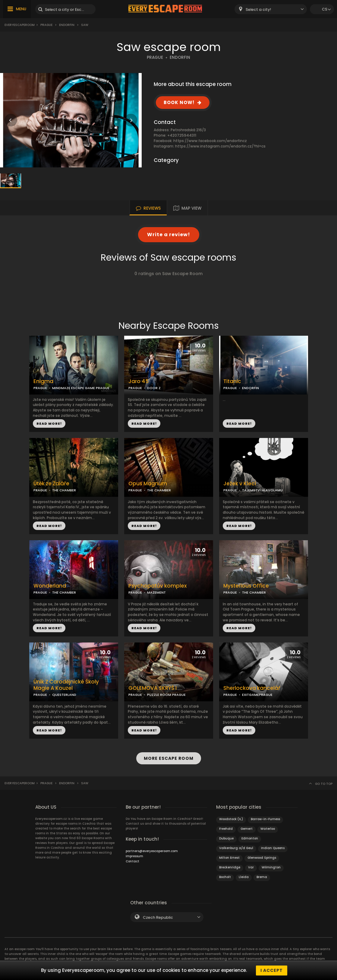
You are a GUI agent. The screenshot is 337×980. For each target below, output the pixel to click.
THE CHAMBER (64, 490)
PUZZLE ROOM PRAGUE (166, 695)
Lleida (244, 877)
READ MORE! (49, 423)
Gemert (247, 829)
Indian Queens (273, 848)
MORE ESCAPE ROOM (169, 758)
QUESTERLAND (64, 695)
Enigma (43, 381)
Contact (132, 861)
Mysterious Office (246, 586)
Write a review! (169, 235)
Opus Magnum (148, 484)
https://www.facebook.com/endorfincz (210, 141)
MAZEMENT (156, 592)
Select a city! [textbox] (258, 10)
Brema (262, 877)
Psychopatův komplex (157, 586)
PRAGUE (155, 57)
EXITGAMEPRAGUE (257, 695)
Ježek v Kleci (240, 484)
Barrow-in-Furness (265, 819)
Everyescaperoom (20, 25)
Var (251, 867)
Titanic (232, 381)
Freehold (226, 829)
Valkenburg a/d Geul (236, 848)
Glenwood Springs (262, 858)
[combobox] (271, 9)
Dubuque (226, 838)
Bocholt (225, 877)
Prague (46, 25)
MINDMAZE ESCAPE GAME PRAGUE (81, 388)
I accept (272, 970)
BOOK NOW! (179, 102)
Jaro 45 (139, 381)
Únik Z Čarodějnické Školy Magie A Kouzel (66, 685)
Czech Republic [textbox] (158, 917)
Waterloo (268, 829)
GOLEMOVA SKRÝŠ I (153, 688)
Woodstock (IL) (231, 819)
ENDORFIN (180, 57)
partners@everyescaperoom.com (152, 851)
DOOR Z (154, 388)
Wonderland (50, 586)
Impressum (134, 856)
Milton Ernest (229, 858)
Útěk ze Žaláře (51, 484)
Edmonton (250, 838)
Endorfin (67, 25)
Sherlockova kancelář (252, 688)
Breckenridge (230, 867)
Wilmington (271, 867)
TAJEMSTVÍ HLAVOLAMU (262, 490)
